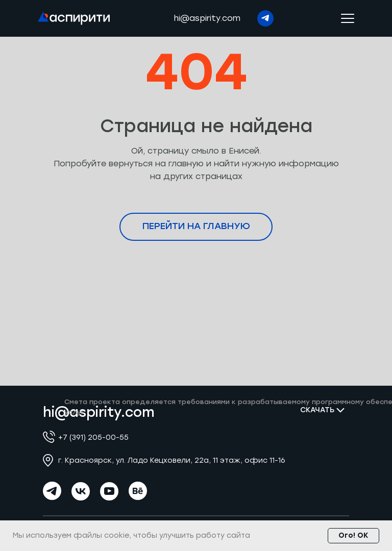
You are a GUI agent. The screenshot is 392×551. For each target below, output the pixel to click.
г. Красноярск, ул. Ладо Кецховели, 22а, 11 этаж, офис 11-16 (172, 460)
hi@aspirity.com (207, 18)
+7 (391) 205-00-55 (93, 437)
